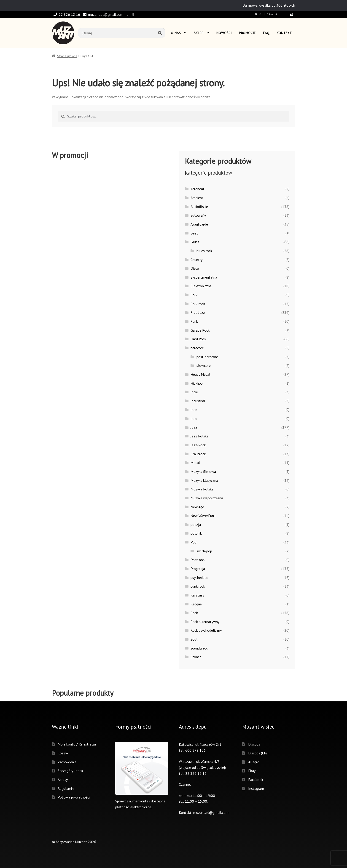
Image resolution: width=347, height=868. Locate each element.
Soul (194, 639)
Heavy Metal (200, 374)
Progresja (198, 569)
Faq (266, 33)
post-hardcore (207, 357)
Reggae (196, 604)
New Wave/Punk (203, 516)
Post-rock (198, 560)
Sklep (199, 33)
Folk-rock (198, 304)
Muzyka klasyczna (204, 480)
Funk (194, 321)
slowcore (204, 365)
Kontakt (284, 33)
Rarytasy (197, 595)
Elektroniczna (201, 286)
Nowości (224, 33)
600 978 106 (195, 750)
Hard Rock (198, 339)
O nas (176, 33)
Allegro (254, 762)
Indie (194, 392)
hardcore (197, 348)
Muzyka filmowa (203, 471)
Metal (195, 463)
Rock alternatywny (205, 622)
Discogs (254, 744)
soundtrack (199, 648)
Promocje (247, 33)
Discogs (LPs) (258, 753)
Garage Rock (200, 330)
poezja (196, 525)
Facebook (256, 780)
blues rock (204, 251)
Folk (194, 295)
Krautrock (198, 454)
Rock (194, 613)
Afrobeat (198, 189)
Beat (194, 233)
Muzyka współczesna (207, 498)
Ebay (252, 771)
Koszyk (63, 753)
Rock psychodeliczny (206, 630)
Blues (195, 242)
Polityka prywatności (74, 797)
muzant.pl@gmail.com (102, 14)
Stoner (196, 657)
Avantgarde (199, 224)
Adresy (63, 780)
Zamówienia (67, 762)
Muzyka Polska (202, 489)
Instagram (256, 788)
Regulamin (66, 788)
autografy (198, 215)
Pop (194, 542)
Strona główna (67, 56)
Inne (194, 410)
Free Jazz (198, 312)
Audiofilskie (199, 207)
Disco (195, 268)
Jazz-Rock (198, 445)
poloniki (196, 533)
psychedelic (199, 578)
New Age (197, 507)
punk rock (198, 586)
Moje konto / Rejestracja (77, 744)
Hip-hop (197, 383)
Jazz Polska (199, 436)
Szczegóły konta (70, 771)
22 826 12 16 (66, 14)
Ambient (197, 198)
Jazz (194, 427)
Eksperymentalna (204, 277)
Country (196, 260)
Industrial (198, 401)
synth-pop (204, 551)
